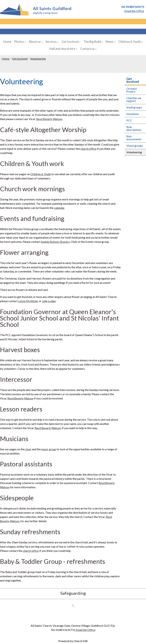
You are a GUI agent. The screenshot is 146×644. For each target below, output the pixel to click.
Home (7, 42)
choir (28, 449)
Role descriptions (134, 128)
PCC (129, 120)
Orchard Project (131, 90)
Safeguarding (73, 593)
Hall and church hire (62, 49)
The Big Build (92, 42)
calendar (59, 208)
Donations (133, 114)
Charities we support (134, 99)
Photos (19, 42)
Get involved (70, 42)
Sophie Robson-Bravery (55, 242)
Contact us (87, 49)
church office (88, 149)
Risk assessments (134, 138)
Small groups (134, 107)
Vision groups (135, 146)
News (110, 42)
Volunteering (38, 59)
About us (35, 42)
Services (51, 42)
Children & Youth (130, 42)
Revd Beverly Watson (49, 119)
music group (49, 449)
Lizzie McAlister (28, 301)
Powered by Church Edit (73, 641)
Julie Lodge (49, 301)
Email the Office (85, 630)
